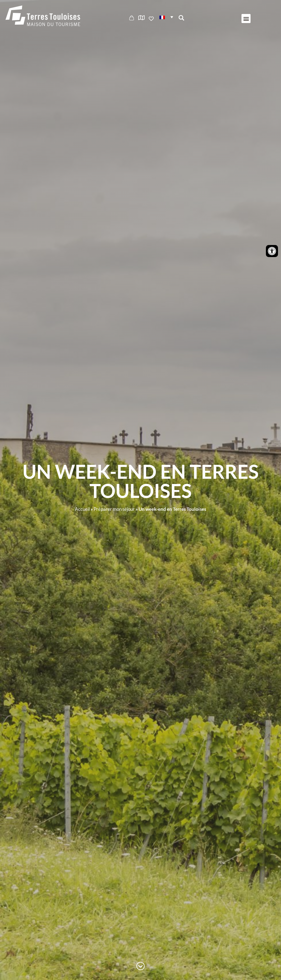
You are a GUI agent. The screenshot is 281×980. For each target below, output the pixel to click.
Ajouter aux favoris (152, 19)
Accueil (82, 509)
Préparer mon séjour (114, 509)
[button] (166, 17)
